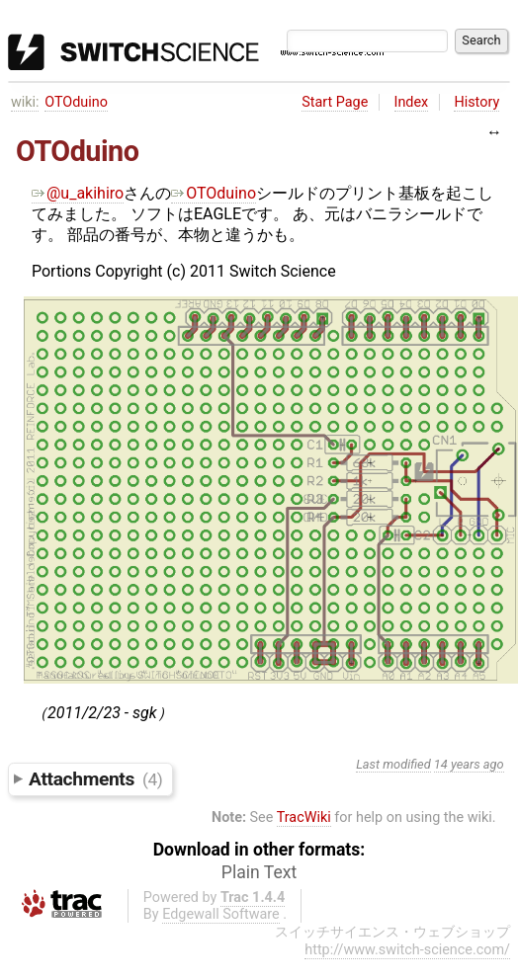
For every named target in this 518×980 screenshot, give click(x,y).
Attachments (95, 779)
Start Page (335, 102)
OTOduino (76, 102)
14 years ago (469, 764)
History (476, 102)
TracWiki (304, 817)
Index (412, 102)
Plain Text (259, 872)
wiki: (25, 102)
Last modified (393, 764)
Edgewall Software (221, 914)
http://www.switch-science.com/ (407, 950)
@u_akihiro (78, 193)
